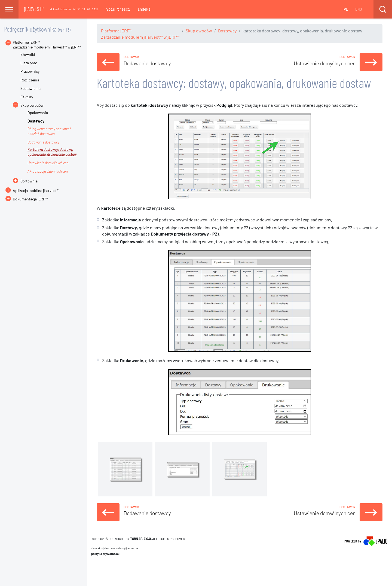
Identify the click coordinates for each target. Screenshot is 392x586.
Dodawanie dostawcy (43, 142)
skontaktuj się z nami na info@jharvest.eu (115, 548)
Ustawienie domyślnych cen (48, 163)
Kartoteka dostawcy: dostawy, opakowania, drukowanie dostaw (52, 152)
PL (346, 9)
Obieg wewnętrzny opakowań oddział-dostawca (49, 131)
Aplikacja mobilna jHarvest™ (36, 190)
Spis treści (118, 9)
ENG (359, 9)
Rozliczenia (30, 80)
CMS (94, 575)
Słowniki (28, 54)
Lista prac (29, 63)
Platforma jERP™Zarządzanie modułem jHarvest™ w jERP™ (47, 45)
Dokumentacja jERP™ (27, 199)
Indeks (144, 9)
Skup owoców (199, 31)
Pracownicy (30, 71)
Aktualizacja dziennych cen (48, 171)
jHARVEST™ (34, 9)
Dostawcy (227, 31)
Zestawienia (30, 88)
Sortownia (29, 181)
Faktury (27, 97)
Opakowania (38, 113)
